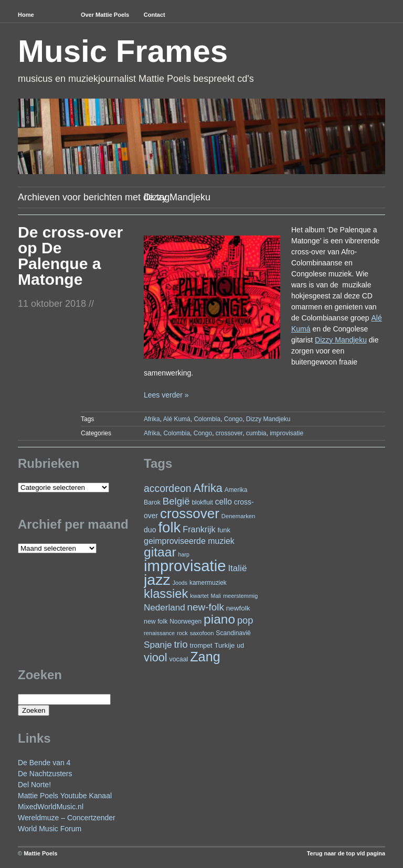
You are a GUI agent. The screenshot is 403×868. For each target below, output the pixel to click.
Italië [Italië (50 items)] (237, 568)
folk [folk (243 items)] (169, 527)
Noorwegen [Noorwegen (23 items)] (185, 621)
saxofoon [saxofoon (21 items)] (202, 633)
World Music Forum (50, 829)
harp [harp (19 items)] (184, 554)
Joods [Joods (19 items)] (180, 583)
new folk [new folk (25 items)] (156, 621)
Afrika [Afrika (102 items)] (208, 488)
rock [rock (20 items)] (182, 633)
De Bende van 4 (44, 763)
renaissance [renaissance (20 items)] (159, 633)
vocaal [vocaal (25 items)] (179, 659)
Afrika (152, 419)
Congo (233, 419)
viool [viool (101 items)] (156, 657)
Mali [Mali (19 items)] (216, 596)
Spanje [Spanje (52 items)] (158, 645)
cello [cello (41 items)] (224, 502)
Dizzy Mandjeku (268, 419)
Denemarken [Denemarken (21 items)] (238, 516)
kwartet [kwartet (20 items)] (199, 596)
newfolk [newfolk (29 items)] (238, 608)
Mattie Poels (40, 853)
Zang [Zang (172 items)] (205, 657)
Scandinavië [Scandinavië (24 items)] (233, 633)
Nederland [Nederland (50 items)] (165, 608)
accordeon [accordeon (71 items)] (167, 488)
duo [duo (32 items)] (150, 530)
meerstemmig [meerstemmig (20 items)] (240, 596)
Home (26, 15)
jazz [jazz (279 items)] (157, 580)
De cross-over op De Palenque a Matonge (70, 256)
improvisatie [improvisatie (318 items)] (185, 566)
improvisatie (287, 433)
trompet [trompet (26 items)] (201, 646)
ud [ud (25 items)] (240, 646)
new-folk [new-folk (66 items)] (206, 607)
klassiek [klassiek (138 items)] (166, 594)
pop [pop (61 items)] (245, 620)
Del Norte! (34, 785)
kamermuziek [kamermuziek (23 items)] (208, 583)
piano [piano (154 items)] (219, 619)
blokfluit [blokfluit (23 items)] (202, 502)
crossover (229, 433)
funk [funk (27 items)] (224, 530)
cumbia (256, 433)
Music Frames (123, 51)
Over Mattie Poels (105, 15)
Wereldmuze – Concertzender (67, 818)
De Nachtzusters (45, 774)
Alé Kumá (177, 419)
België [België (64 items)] (176, 501)
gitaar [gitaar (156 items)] (160, 552)
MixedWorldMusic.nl (51, 807)
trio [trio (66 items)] (181, 644)
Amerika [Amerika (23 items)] (236, 490)
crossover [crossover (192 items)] (190, 513)
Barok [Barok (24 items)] (152, 502)
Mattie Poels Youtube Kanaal (65, 796)
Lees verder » (166, 395)
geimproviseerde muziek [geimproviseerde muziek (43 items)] (189, 541)
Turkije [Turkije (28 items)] (224, 645)
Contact (155, 15)
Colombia (207, 419)
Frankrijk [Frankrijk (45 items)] (199, 529)
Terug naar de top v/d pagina (346, 853)
